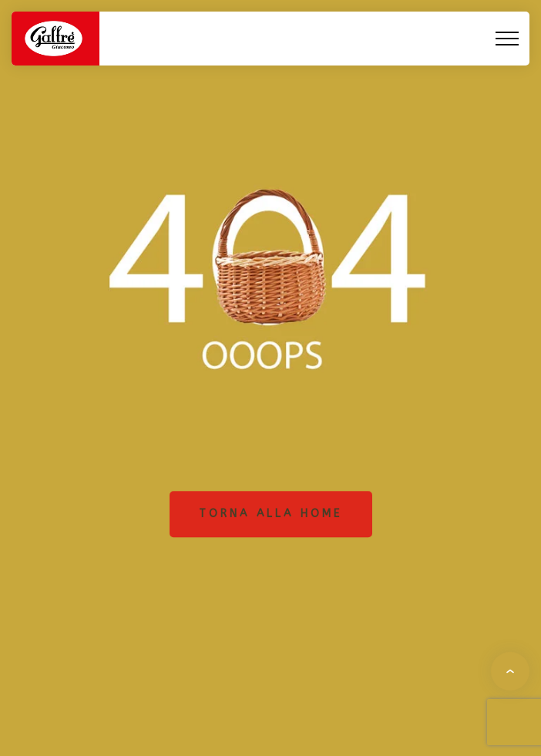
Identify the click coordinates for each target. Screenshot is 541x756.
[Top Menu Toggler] (507, 39)
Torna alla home (271, 514)
